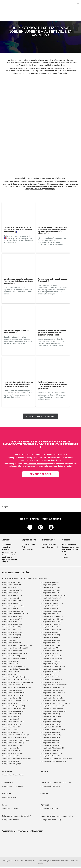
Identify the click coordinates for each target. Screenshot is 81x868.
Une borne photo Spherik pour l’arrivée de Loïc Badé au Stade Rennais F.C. (19, 281)
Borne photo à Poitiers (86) (50, 663)
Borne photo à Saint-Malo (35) (52, 699)
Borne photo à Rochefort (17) (51, 681)
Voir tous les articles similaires (41, 416)
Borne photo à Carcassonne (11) (13, 668)
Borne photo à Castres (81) (11, 676)
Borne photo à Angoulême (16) (13, 602)
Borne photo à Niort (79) (50, 644)
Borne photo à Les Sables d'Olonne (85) (16, 760)
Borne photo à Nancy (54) (50, 628)
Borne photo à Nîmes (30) (50, 641)
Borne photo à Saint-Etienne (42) (53, 694)
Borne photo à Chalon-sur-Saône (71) (15, 681)
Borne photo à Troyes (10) (50, 744)
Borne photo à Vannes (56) (50, 752)
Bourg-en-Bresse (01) (34, 189)
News (64, 553)
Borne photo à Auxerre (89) (12, 618)
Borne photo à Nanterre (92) (51, 631)
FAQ (23, 548)
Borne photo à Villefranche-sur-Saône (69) (56, 760)
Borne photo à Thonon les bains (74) (54, 731)
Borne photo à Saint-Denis (50, 788)
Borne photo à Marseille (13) (51, 599)
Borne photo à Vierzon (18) (50, 757)
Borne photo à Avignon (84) (12, 620)
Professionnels (7, 546)
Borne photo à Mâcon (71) (50, 594)
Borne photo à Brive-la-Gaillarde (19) (15, 660)
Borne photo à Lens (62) (10, 757)
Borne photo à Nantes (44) (50, 634)
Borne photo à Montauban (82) (52, 618)
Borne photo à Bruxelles (10, 821)
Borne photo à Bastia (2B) (11, 623)
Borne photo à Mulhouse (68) (51, 626)
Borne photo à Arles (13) (10, 610)
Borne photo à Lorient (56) (50, 584)
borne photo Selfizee (54, 63)
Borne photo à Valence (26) (50, 747)
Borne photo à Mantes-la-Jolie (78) (53, 597)
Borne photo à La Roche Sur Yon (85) (15, 741)
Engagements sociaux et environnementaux (70, 550)
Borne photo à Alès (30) (10, 594)
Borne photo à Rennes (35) (50, 678)
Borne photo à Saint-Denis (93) (52, 691)
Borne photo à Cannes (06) (11, 665)
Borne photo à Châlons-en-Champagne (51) (17, 684)
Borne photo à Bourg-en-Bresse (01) (15, 649)
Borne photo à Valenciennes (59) (52, 749)
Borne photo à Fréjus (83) (11, 728)
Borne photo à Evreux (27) (11, 726)
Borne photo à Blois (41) (10, 641)
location (36, 63)
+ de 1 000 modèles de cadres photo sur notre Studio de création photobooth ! (52, 333)
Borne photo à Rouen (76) (50, 684)
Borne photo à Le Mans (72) (12, 755)
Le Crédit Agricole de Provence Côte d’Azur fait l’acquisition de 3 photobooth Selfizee (19, 384)
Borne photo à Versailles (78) (51, 755)
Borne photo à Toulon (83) (50, 734)
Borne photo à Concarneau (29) (13, 710)
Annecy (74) (71, 186)
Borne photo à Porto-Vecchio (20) (53, 668)
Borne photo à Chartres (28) (12, 691)
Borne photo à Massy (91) (50, 602)
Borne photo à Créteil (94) (11, 715)
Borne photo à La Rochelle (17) (13, 744)
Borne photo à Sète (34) (49, 720)
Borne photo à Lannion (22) (12, 747)
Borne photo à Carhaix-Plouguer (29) (15, 670)
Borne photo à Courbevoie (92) (13, 713)
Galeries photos (28, 551)
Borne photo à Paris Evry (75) (51, 652)
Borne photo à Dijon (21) (10, 718)
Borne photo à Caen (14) (10, 663)
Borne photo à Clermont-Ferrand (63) (15, 702)
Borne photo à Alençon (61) (12, 591)
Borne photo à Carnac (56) (11, 673)
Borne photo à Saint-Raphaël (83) (53, 707)
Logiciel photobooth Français (9, 562)
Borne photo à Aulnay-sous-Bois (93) (15, 615)
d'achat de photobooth (37, 464)
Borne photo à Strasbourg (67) (52, 723)
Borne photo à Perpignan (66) (51, 660)
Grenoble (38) (40, 186)
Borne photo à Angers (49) (11, 599)
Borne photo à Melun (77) (50, 610)
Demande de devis (40, 474)
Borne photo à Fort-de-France (13, 776)
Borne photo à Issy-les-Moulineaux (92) (16, 736)
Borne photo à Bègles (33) (11, 628)
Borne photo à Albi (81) (10, 589)
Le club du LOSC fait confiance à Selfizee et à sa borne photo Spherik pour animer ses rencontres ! (52, 231)
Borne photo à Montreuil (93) (51, 623)
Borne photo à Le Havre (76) (12, 752)
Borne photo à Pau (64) (49, 655)
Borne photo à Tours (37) (50, 741)
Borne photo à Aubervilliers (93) (13, 612)
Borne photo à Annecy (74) (11, 605)
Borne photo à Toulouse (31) (51, 736)
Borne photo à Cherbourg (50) (13, 697)
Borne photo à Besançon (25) (12, 636)
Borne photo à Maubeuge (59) (52, 605)
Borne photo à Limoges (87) (12, 765)
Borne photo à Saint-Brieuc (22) (52, 689)
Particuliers (6, 548)
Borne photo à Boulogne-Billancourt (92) (17, 647)
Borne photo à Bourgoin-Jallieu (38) (15, 655)
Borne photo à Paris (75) (49, 649)
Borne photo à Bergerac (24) (12, 634)
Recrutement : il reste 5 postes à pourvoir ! (53, 280)
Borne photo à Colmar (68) (11, 705)
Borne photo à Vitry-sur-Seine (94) (53, 763)
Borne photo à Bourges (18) (12, 652)
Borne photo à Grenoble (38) (12, 734)
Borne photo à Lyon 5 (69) (50, 586)
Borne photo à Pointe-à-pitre (12, 788)
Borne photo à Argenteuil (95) (13, 607)
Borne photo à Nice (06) (49, 639)
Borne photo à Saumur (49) (51, 718)
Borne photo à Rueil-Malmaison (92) (54, 686)
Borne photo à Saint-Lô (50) (51, 697)
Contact (65, 558)
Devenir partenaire (49, 546)
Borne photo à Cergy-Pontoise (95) (14, 678)
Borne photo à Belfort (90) (11, 631)
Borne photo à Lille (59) (10, 763)
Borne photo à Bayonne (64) (12, 626)
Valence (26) (50, 189)
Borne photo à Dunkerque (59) (13, 723)
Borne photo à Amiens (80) (12, 597)
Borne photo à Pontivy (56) (50, 665)
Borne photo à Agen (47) (11, 584)
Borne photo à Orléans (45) (50, 647)
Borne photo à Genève (10, 810)
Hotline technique (28, 546)
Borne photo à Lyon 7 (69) (50, 589)
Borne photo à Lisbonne (49, 810)
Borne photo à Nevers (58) (50, 636)
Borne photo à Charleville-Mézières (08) (16, 689)
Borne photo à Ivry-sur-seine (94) (14, 739)
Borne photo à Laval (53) (10, 749)
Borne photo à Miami (9, 799)
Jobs (64, 556)
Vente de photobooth (50, 548)
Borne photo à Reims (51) (50, 676)
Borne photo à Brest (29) (11, 657)
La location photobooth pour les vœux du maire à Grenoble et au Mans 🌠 (18, 230)
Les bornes (6, 551)
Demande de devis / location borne (9, 557)
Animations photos (9, 554)
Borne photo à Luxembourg (51, 821)
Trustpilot (5, 507)
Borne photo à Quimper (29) (51, 670)
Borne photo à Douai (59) (11, 720)
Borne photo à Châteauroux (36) (13, 694)
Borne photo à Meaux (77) (50, 607)
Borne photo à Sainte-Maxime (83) (53, 713)
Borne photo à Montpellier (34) (52, 620)
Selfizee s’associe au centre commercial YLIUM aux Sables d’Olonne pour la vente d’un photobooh (53, 385)
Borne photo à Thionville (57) (51, 728)
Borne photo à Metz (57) (49, 615)
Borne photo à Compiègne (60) (13, 707)
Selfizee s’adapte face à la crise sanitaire (16, 332)
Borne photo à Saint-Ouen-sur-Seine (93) (55, 705)
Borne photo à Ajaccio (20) (11, 586)
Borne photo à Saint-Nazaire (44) (53, 702)
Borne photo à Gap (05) (10, 731)
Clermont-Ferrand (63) (56, 186)
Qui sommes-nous (69, 546)
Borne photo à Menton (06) (51, 612)
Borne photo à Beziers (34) (11, 639)
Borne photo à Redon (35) (50, 673)
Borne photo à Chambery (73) (12, 686)
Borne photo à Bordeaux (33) (12, 644)
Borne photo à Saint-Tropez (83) (52, 710)
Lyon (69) (30, 186)
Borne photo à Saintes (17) (50, 715)
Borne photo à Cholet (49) (11, 699)
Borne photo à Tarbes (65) (50, 726)
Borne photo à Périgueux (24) (51, 657)
